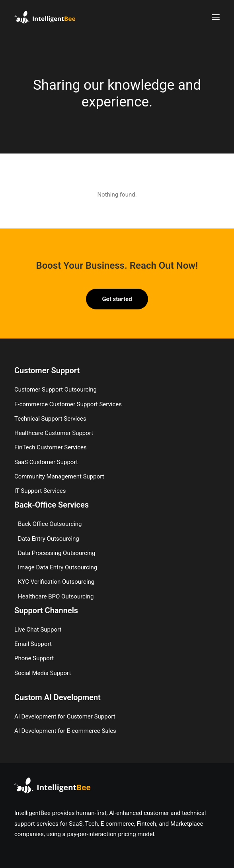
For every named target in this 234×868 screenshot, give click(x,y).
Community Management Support (59, 476)
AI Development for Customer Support (65, 716)
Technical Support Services (50, 419)
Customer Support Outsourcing (56, 390)
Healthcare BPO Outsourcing (56, 596)
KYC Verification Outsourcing (56, 582)
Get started (117, 299)
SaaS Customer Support (46, 462)
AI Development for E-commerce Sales (65, 731)
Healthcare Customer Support (54, 433)
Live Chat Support (38, 630)
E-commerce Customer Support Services (68, 404)
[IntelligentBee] (45, 17)
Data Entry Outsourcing (49, 539)
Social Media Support (43, 673)
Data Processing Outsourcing (57, 553)
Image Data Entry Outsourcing (58, 567)
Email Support (33, 644)
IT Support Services (40, 491)
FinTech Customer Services (51, 447)
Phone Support (34, 658)
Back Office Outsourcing (50, 524)
